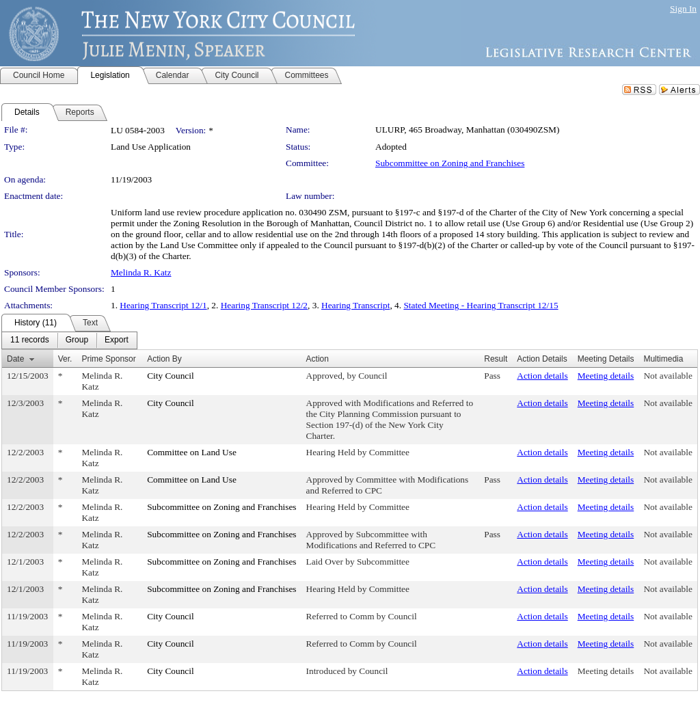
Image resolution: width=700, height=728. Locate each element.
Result (496, 359)
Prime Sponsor (108, 359)
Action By (164, 359)
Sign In (683, 9)
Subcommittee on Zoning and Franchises (450, 163)
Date (15, 359)
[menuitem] (30, 340)
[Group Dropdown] (77, 340)
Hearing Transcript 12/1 (163, 305)
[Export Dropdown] (117, 340)
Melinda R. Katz (141, 272)
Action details (542, 376)
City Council (171, 376)
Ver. (65, 359)
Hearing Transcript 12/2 (264, 305)
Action (318, 359)
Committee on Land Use (192, 452)
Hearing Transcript (355, 305)
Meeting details (606, 376)
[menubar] (69, 340)
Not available (668, 376)
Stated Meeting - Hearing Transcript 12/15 (481, 305)
